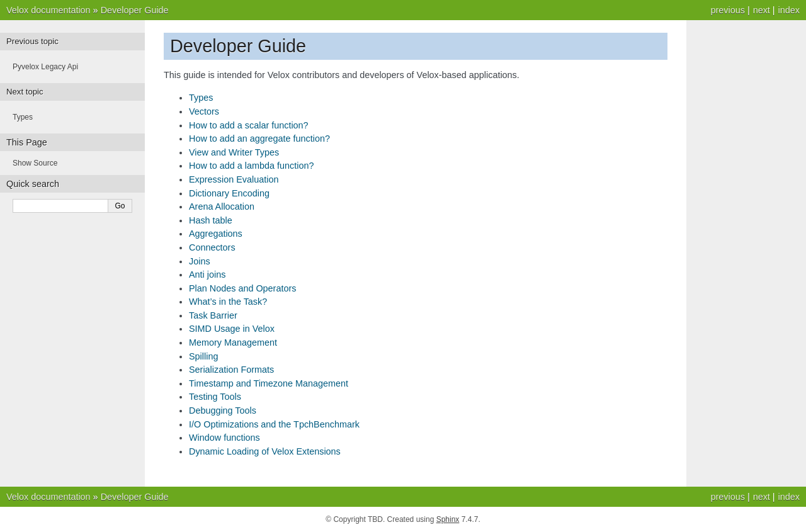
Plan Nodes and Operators (242, 288)
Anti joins (207, 274)
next (762, 10)
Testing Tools (215, 397)
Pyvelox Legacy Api (45, 67)
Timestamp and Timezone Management (269, 383)
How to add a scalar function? (249, 125)
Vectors (204, 111)
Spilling (203, 356)
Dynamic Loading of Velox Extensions (265, 451)
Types (201, 98)
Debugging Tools (223, 410)
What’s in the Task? (228, 302)
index (789, 10)
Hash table (211, 220)
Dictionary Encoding (229, 193)
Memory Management (233, 342)
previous (727, 10)
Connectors (212, 247)
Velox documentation (48, 10)
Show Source (35, 163)
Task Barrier (213, 315)
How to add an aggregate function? (259, 139)
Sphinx (448, 519)
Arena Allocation (222, 207)
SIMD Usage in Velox (232, 329)
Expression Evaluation (234, 179)
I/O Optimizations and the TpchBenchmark (274, 424)
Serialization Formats (231, 370)
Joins (200, 261)
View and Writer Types (234, 152)
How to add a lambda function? (251, 166)
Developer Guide (135, 10)
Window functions (224, 438)
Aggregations (216, 234)
